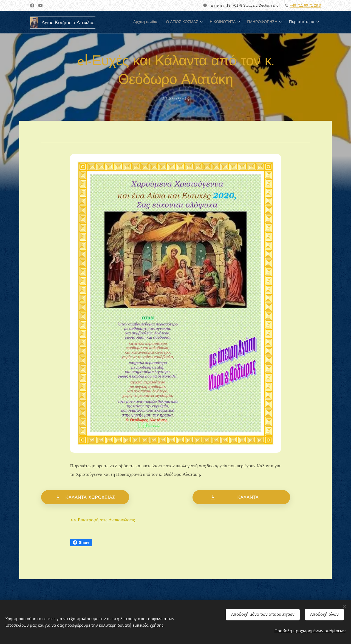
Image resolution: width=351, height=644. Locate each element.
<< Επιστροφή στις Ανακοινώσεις (103, 520)
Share (81, 542)
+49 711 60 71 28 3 (305, 5)
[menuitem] (131, 22)
